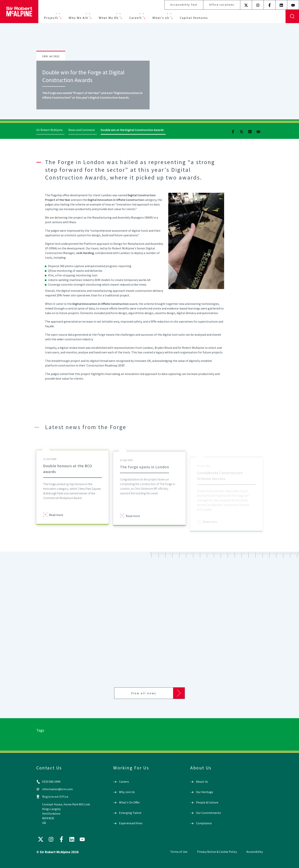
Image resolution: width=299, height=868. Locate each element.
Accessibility (255, 852)
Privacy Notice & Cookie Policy (217, 852)
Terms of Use (179, 852)
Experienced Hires (131, 823)
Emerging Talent (130, 813)
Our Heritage (205, 792)
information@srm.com (57, 789)
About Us (202, 782)
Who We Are (78, 18)
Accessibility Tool (184, 5)
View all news (144, 693)
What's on (161, 18)
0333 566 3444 (51, 782)
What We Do (109, 18)
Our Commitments (209, 813)
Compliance (204, 823)
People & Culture (207, 802)
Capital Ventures (194, 18)
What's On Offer (129, 802)
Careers (136, 18)
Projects (51, 18)
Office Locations (222, 5)
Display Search (292, 16)
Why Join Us (127, 792)
